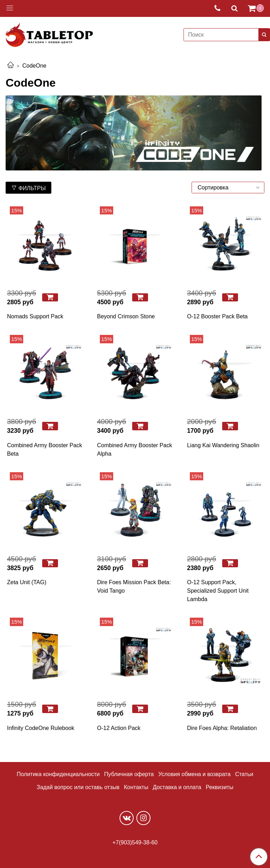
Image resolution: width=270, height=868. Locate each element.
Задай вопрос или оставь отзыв (78, 787)
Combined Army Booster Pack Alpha (134, 449)
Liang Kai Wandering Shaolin (223, 445)
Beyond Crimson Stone (126, 316)
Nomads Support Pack (35, 316)
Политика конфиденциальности (58, 774)
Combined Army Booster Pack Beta (44, 449)
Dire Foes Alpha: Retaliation (222, 728)
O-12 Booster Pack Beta (217, 316)
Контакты (136, 787)
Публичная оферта (129, 774)
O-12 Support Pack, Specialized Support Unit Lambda (218, 591)
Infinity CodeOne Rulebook (41, 728)
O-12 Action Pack (119, 728)
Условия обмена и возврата (194, 774)
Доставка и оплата (177, 787)
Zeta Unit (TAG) (27, 582)
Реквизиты (219, 787)
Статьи (244, 774)
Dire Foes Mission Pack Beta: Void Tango (134, 586)
